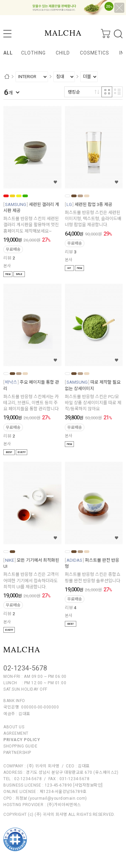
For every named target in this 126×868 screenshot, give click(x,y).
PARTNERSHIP (17, 753)
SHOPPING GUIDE (20, 746)
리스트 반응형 (117, 92)
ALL (8, 53)
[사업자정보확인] (88, 785)
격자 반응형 (107, 92)
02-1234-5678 (25, 668)
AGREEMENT (16, 733)
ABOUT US (14, 727)
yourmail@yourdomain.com (58, 798)
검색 (118, 34)
